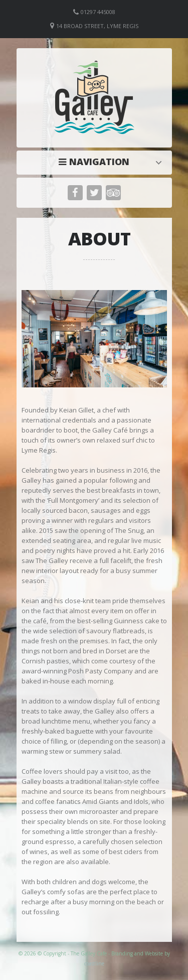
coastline (94, 963)
